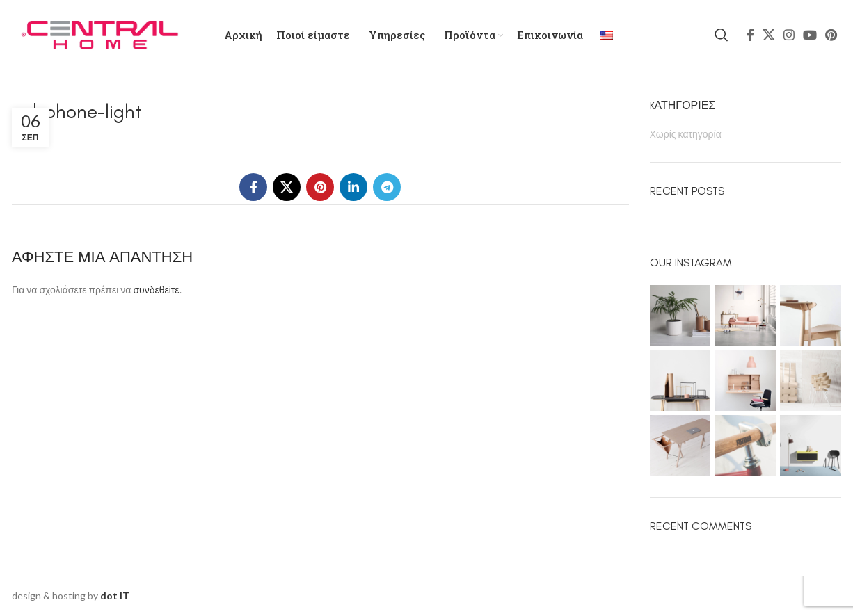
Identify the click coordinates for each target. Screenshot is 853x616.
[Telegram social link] (387, 187)
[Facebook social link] (750, 35)
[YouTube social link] (810, 35)
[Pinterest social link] (831, 35)
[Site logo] (99, 34)
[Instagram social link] (789, 35)
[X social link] (769, 35)
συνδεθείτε (156, 290)
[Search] (722, 35)
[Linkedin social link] (353, 187)
